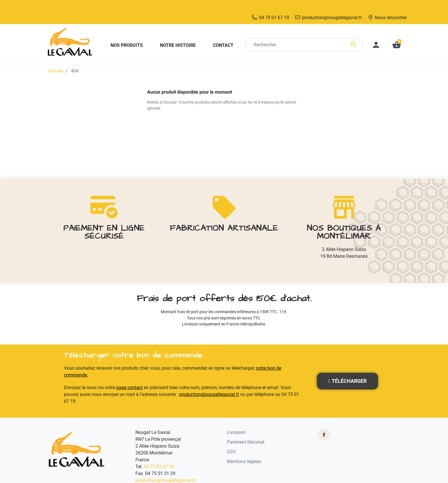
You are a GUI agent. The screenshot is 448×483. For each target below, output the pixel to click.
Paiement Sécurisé (246, 430)
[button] (397, 33)
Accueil (56, 59)
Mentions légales (244, 449)
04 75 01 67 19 (159, 454)
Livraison (236, 420)
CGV (231, 439)
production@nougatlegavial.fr (209, 382)
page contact (129, 375)
